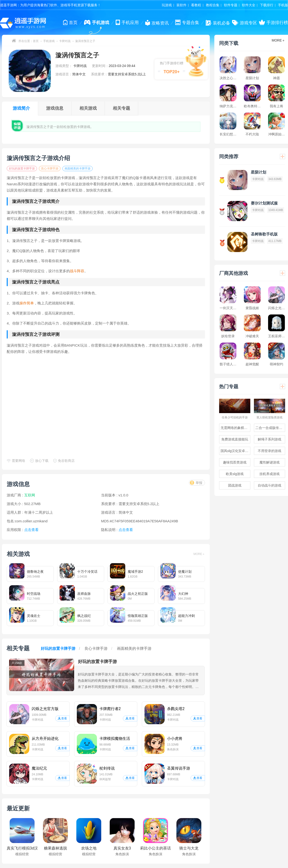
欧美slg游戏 (235, 474)
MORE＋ (199, 554)
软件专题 (231, 5)
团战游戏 (235, 485)
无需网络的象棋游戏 (235, 428)
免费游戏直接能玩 (235, 439)
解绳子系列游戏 (270, 439)
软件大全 (249, 5)
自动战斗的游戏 (270, 485)
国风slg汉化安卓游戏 (235, 451)
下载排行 (267, 5)
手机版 (283, 5)
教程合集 (213, 5)
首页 (36, 41)
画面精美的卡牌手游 (78, 169)
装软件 (181, 5)
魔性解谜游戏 (270, 462)
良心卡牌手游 (50, 169)
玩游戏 (167, 5)
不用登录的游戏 (270, 451)
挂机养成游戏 (270, 474)
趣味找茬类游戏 (235, 462)
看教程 (196, 5)
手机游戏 (49, 41)
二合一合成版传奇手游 (270, 428)
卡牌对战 (65, 41)
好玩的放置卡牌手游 (22, 169)
